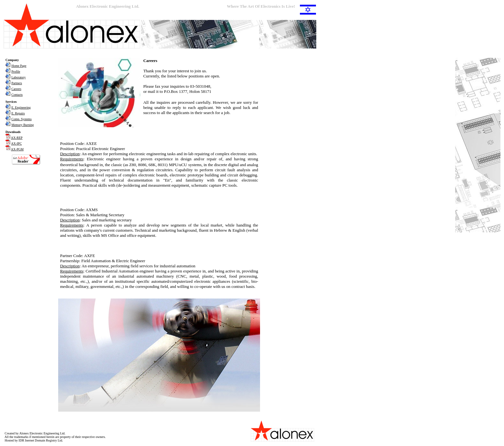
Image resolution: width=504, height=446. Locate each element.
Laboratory (19, 77)
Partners (17, 83)
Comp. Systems (22, 119)
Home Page (19, 66)
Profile (16, 71)
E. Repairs (18, 113)
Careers (17, 89)
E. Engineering (21, 107)
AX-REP (17, 138)
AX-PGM (17, 149)
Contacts (17, 95)
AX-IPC (17, 143)
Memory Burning (23, 125)
